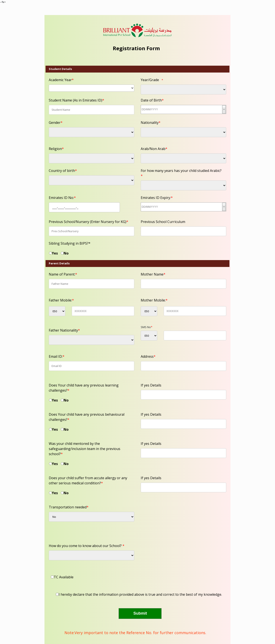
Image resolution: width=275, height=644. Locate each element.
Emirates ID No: (62, 198)
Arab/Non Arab (154, 149)
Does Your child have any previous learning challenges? (84, 388)
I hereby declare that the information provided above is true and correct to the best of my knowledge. (140, 594)
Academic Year (61, 80)
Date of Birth (152, 100)
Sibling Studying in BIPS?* (70, 243)
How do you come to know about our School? (87, 546)
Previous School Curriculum (163, 222)
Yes (55, 253)
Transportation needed (69, 507)
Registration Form (136, 48)
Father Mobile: (61, 300)
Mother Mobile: (154, 300)
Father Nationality (64, 330)
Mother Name (153, 274)
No (66, 253)
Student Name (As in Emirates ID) (76, 100)
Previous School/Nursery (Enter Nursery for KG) (89, 222)
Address (148, 356)
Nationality (151, 123)
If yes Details (151, 385)
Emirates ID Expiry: (157, 198)
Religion (56, 149)
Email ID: (57, 356)
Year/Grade (150, 80)
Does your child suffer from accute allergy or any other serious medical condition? (88, 480)
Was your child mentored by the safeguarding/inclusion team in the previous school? (85, 449)
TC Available (64, 577)
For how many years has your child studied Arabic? (181, 173)
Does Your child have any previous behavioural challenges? (87, 417)
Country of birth (63, 171)
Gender (56, 123)
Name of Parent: (63, 274)
